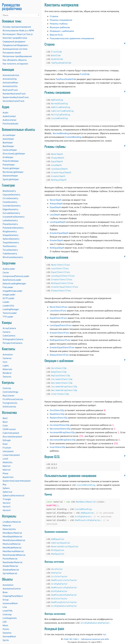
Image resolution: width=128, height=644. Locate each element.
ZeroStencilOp (57, 410)
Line (5, 607)
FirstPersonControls (13, 399)
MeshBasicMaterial (12, 533)
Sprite (6, 640)
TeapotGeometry (11, 242)
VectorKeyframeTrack (13, 101)
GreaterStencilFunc (59, 333)
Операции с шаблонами (62, 31)
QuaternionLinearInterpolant (17, 481)
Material (7, 525)
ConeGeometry (10, 202)
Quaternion (8, 477)
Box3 (5, 422)
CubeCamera (9, 336)
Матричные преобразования (17, 56)
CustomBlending (73, 137)
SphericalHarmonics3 (13, 495)
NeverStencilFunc (59, 307)
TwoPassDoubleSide (66, 79)
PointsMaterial (10, 559)
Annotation (8, 585)
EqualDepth (55, 207)
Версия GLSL (56, 35)
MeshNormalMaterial (13, 551)
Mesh (5, 625)
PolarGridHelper (11, 161)
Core (5, 362)
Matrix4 (6, 470)
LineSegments (10, 618)
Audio (5, 113)
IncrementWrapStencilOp (62, 432)
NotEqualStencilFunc (60, 340)
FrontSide (85, 74)
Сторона (54, 16)
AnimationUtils (10, 86)
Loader (6, 302)
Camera (6, 332)
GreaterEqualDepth (59, 233)
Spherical (7, 492)
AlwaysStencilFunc (59, 355)
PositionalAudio (10, 124)
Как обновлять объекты (15, 60)
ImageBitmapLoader (13, 291)
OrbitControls (9, 407)
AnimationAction (11, 75)
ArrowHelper (9, 135)
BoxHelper (8, 142)
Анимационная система (15, 49)
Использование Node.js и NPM (18, 30)
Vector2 (6, 503)
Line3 (5, 459)
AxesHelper (8, 139)
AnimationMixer (10, 83)
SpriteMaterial (10, 573)
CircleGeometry (10, 198)
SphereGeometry (11, 239)
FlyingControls (10, 403)
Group (6, 600)
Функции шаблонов (60, 27)
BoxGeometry (9, 191)
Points (6, 629)
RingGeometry (10, 231)
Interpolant (8, 451)
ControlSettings (10, 392)
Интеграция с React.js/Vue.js (18, 34)
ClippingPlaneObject (13, 596)
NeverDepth (56, 200)
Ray (5, 484)
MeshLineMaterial (12, 544)
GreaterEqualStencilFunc (62, 347)
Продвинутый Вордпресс (16, 45)
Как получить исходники (15, 64)
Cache (6, 272)
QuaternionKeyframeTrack (16, 97)
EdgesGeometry (10, 209)
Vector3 (6, 507)
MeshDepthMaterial (12, 536)
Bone (5, 592)
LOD (5, 622)
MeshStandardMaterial (14, 555)
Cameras (7, 358)
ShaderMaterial (10, 566)
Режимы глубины (59, 24)
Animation (8, 354)
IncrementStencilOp (60, 425)
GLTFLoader (9, 298)
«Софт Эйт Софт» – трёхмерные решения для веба (86, 639)
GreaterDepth (56, 240)
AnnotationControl (12, 589)
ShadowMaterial (11, 570)
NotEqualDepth (57, 248)
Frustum (7, 448)
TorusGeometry (10, 250)
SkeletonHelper (10, 176)
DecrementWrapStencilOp (63, 440)
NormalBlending (61, 133)
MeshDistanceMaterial (14, 540)
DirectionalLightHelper (14, 154)
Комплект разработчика (15, 38)
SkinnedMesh (9, 636)
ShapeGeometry (11, 235)
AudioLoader (9, 269)
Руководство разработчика (12, 7)
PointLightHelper (11, 168)
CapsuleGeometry (11, 195)
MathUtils (8, 462)
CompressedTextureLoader (16, 276)
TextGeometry (10, 246)
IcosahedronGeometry (14, 217)
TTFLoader (8, 317)
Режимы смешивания (61, 20)
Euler (5, 444)
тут (104, 634)
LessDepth (55, 215)
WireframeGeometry (13, 257)
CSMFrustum (9, 429)
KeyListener (9, 396)
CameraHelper (10, 150)
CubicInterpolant (11, 433)
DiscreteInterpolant (12, 437)
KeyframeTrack (10, 90)
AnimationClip (10, 79)
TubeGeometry (10, 253)
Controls (7, 388)
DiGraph (7, 440)
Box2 (5, 418)
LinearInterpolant (11, 455)
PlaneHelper (9, 165)
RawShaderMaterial (12, 562)
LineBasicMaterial (12, 522)
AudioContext (9, 116)
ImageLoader (9, 295)
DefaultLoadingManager (14, 283)
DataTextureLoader (12, 280)
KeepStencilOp (57, 414)
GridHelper (8, 157)
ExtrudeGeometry (11, 213)
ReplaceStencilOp (59, 418)
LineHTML (8, 611)
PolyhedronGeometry (13, 228)
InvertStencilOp (58, 447)
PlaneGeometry (10, 224)
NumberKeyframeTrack (14, 94)
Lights (6, 366)
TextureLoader (10, 313)
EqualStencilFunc (58, 318)
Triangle (7, 499)
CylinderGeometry (12, 206)
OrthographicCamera (13, 339)
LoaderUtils (8, 306)
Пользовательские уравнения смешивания (72, 38)
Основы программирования (17, 27)
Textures (7, 377)
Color (5, 425)
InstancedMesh (10, 603)
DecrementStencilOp (60, 429)
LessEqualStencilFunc (61, 325)
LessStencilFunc (58, 311)
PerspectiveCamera (12, 343)
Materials (7, 369)
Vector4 (6, 510)
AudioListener (10, 120)
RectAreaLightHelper (13, 172)
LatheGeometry (10, 220)
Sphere (6, 488)
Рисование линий (12, 53)
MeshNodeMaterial (12, 548)
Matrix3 (6, 466)
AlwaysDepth (56, 204)
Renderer (7, 373)
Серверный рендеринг (14, 41)
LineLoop (7, 614)
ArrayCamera (9, 328)
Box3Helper (8, 146)
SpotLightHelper (11, 179)
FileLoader (8, 287)
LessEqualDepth (58, 222)
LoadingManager (11, 309)
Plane (5, 473)
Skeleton (7, 633)
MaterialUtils (9, 529)
